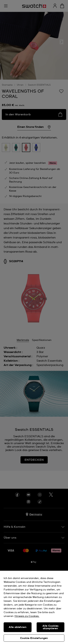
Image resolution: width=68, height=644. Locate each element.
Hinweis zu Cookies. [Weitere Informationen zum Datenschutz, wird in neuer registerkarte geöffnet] (27, 616)
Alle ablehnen (18, 627)
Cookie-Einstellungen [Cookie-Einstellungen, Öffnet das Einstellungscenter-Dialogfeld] (34, 638)
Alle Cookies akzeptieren (51, 627)
